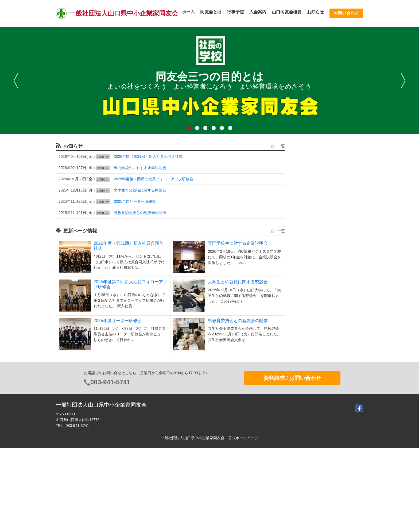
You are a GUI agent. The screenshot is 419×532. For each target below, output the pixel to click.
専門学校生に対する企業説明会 (140, 168)
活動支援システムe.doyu (314, 225)
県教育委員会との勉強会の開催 (140, 213)
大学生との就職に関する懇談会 (140, 190)
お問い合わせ (346, 13)
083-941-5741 (110, 466)
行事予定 (235, 12)
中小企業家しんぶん (310, 216)
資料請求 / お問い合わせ (292, 462)
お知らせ (316, 12)
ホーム (188, 12)
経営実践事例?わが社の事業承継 (320, 245)
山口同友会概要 (287, 12)
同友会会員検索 (306, 206)
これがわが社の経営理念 (314, 235)
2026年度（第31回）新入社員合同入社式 (148, 156)
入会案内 (258, 12)
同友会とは (211, 12)
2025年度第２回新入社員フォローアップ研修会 (154, 179)
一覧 (278, 146)
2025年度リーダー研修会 (135, 201)
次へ (403, 81)
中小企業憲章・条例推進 (314, 196)
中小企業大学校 (306, 255)
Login (298, 435)
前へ (16, 81)
